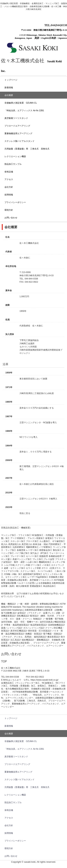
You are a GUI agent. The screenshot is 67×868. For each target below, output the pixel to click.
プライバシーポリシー (15, 202)
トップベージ (11, 80)
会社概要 (9, 95)
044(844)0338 (59, 25)
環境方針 (9, 210)
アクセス (9, 179)
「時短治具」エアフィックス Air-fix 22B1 (24, 111)
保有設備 (9, 172)
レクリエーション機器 (15, 156)
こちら (14, 680)
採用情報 (9, 195)
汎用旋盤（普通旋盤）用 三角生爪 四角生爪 (27, 149)
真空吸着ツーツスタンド (16, 118)
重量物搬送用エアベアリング (18, 133)
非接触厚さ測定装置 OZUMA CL (21, 103)
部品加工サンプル (13, 164)
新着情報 (9, 88)
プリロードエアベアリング (17, 126)
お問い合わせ (11, 218)
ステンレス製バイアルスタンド (19, 141)
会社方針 (9, 187)
